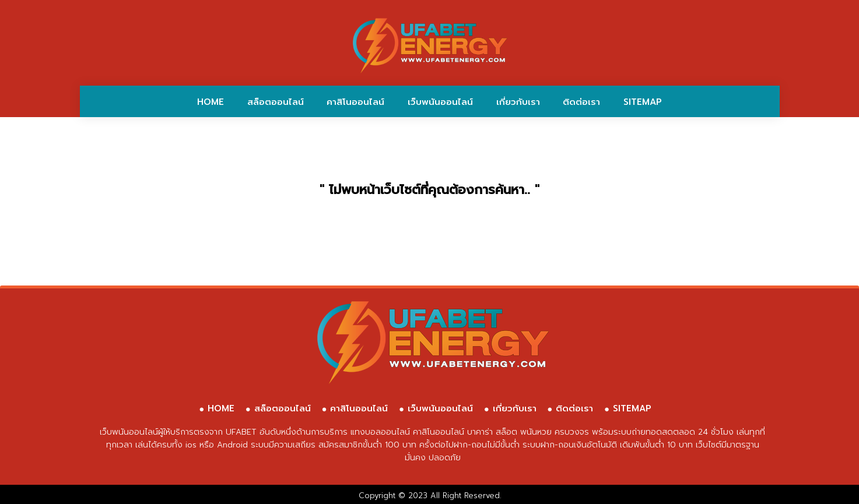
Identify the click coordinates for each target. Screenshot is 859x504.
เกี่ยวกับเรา (518, 102)
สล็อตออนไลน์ (276, 102)
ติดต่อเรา (581, 102)
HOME (211, 102)
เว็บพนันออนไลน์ (440, 102)
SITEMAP (643, 102)
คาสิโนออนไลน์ (355, 102)
